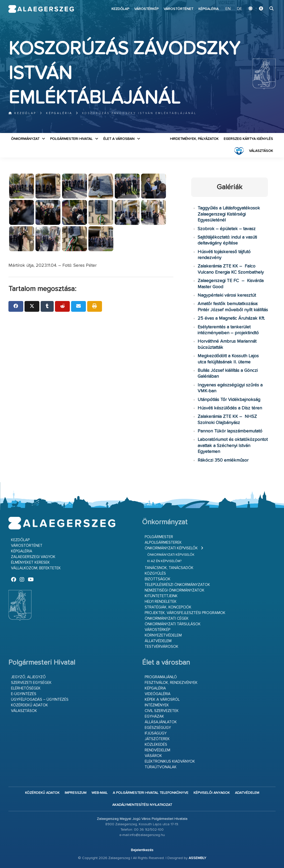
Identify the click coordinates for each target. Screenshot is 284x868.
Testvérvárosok (162, 647)
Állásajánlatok (161, 722)
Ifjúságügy (156, 733)
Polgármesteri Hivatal (71, 139)
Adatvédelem (247, 793)
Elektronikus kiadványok (170, 761)
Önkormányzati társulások (173, 624)
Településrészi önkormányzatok (177, 585)
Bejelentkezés (142, 850)
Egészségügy (158, 728)
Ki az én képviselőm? (164, 561)
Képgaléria (208, 9)
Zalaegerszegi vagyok (33, 557)
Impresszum (76, 793)
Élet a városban (119, 139)
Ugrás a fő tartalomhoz (263, 2)
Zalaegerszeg (41, 9)
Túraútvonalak (161, 767)
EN (228, 9)
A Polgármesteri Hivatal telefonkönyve (151, 793)
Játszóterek (157, 739)
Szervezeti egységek (31, 683)
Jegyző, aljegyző (28, 677)
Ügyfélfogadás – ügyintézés (40, 700)
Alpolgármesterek (163, 543)
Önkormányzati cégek (167, 619)
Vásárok (153, 756)
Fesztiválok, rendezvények (171, 683)
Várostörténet (178, 9)
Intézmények (157, 705)
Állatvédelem (158, 641)
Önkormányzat (25, 139)
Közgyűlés (155, 574)
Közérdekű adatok (30, 705)
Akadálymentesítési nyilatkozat (142, 805)
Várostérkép (146, 9)
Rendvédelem (157, 750)
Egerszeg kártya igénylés (248, 139)
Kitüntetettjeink (161, 596)
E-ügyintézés (24, 694)
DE (240, 9)
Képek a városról (162, 700)
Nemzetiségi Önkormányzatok (175, 590)
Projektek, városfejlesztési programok (185, 613)
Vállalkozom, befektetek (36, 568)
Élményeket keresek (30, 563)
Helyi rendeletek (161, 602)
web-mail (100, 793)
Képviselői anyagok (212, 793)
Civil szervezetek (162, 711)
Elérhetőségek (26, 688)
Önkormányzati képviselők (171, 548)
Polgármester (159, 537)
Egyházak (154, 716)
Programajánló (161, 677)
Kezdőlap (120, 9)
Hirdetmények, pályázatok (194, 139)
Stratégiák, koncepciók (168, 607)
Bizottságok (158, 579)
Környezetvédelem (163, 635)
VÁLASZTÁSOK (261, 151)
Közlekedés (156, 745)
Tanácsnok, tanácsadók (169, 568)
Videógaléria (158, 694)
